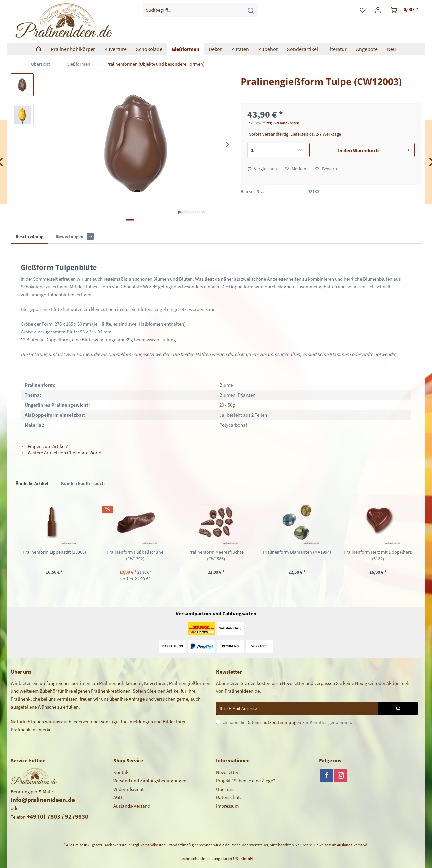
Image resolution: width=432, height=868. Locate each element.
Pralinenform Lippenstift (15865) (54, 552)
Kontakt (122, 772)
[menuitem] (200, 10)
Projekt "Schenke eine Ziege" (246, 780)
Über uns (225, 789)
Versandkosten (153, 845)
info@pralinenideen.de (43, 800)
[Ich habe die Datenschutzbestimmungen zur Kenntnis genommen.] (218, 722)
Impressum (227, 806)
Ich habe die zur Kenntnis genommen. (287, 722)
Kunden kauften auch (83, 483)
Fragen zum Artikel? (44, 446)
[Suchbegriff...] (200, 10)
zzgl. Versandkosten (283, 123)
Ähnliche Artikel (32, 483)
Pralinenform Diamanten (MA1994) (297, 552)
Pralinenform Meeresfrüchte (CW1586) (216, 555)
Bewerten (328, 169)
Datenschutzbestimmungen (274, 722)
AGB (118, 797)
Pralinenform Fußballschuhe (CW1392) (135, 555)
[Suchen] (251, 10)
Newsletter (227, 772)
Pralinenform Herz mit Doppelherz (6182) (378, 555)
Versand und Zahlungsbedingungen (150, 780)
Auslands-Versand (132, 806)
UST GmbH (243, 859)
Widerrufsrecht (128, 789)
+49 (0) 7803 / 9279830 (57, 816)
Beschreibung (30, 236)
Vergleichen (262, 169)
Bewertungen (75, 236)
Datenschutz (229, 797)
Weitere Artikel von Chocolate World (61, 453)
